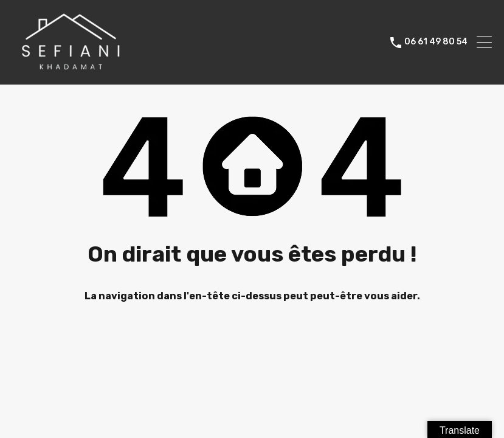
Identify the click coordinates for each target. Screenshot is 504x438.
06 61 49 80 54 (436, 42)
